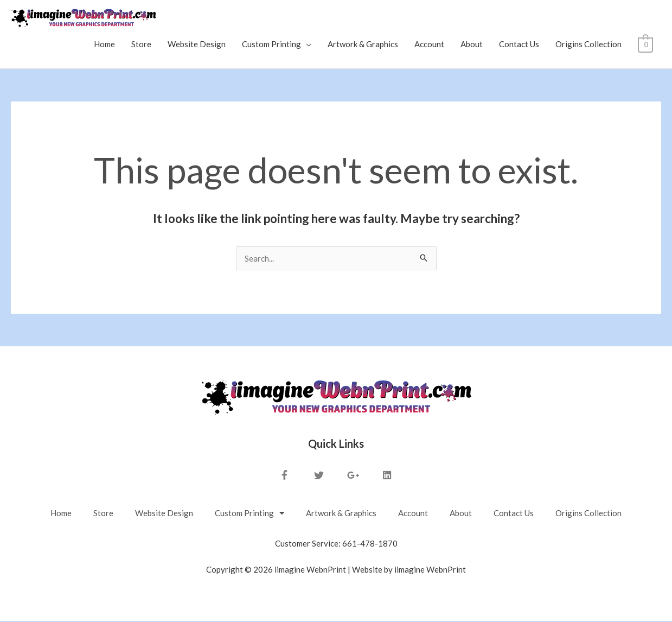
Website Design (197, 45)
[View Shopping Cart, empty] (646, 45)
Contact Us (520, 45)
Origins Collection (589, 45)
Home (105, 45)
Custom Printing (272, 45)
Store (142, 45)
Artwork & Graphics (363, 45)
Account (430, 45)
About (472, 45)
